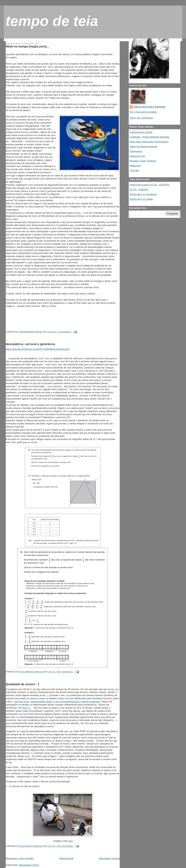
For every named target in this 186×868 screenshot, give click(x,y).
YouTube (134, 170)
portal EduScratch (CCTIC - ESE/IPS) (150, 185)
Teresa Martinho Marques (150, 107)
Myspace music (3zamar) (143, 161)
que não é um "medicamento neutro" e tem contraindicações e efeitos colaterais (57, 702)
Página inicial (66, 858)
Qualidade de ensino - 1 (22, 684)
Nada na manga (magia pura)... (27, 46)
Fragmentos (136, 151)
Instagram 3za (137, 156)
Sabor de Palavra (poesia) (144, 146)
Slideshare (135, 166)
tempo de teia (52, 21)
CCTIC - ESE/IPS (139, 189)
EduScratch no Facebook (143, 194)
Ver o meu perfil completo (143, 112)
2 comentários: (65, 332)
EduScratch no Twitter (141, 199)
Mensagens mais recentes (20, 858)
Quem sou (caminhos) (141, 118)
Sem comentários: (65, 672)
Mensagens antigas (109, 858)
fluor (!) (26, 708)
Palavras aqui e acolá (141, 132)
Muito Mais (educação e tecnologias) (149, 142)
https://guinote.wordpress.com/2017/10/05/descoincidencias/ (38, 349)
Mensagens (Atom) (29, 865)
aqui (70, 841)
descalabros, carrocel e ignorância (30, 344)
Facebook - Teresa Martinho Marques (150, 137)
